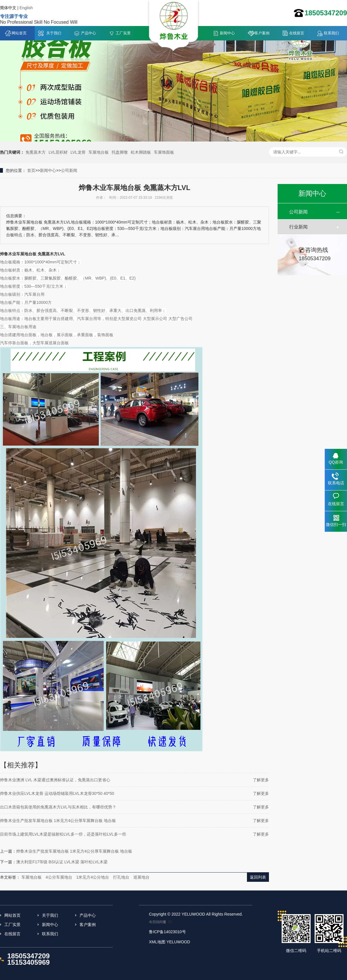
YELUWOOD (178, 942)
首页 (31, 170)
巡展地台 (141, 877)
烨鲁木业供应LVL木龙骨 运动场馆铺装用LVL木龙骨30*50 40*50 (57, 793)
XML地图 (157, 942)
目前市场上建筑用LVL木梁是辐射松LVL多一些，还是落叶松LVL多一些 (63, 834)
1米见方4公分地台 (93, 877)
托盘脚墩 (120, 152)
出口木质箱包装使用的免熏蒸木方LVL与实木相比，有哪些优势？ (58, 807)
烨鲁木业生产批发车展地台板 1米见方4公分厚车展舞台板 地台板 (58, 821)
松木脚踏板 (141, 152)
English (26, 8)
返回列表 (258, 877)
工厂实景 (123, 33)
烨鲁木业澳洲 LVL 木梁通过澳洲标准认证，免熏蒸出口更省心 (55, 780)
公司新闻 (69, 170)
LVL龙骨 (78, 152)
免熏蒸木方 (36, 152)
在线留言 (297, 33)
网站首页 (19, 33)
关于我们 (54, 33)
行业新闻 (298, 227)
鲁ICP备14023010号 (167, 932)
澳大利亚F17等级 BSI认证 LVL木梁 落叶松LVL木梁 (62, 862)
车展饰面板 (164, 152)
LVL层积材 (58, 152)
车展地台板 (99, 152)
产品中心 (88, 33)
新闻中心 (227, 33)
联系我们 (331, 33)
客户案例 (262, 33)
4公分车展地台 (59, 877)
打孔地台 (121, 877)
